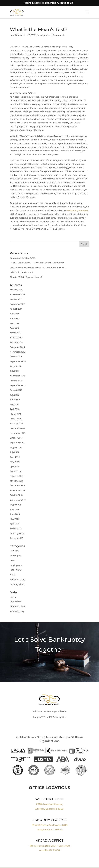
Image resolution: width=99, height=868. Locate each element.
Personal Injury (17, 579)
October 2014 (16, 438)
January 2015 (16, 423)
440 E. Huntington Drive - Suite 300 (50, 846)
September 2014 (18, 443)
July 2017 (14, 314)
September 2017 (18, 304)
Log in (13, 597)
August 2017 (16, 309)
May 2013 (14, 519)
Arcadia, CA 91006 (49, 850)
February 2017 (17, 338)
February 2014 (17, 476)
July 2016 (14, 371)
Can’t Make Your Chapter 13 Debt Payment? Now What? (37, 263)
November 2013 (17, 490)
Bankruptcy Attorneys (77, 210)
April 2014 (15, 467)
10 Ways (14, 551)
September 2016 (18, 361)
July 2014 (14, 452)
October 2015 (16, 380)
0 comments (59, 35)
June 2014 (15, 457)
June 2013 (15, 514)
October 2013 (16, 495)
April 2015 (15, 409)
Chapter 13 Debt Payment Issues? (26, 277)
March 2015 (16, 414)
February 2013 (17, 533)
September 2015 (18, 385)
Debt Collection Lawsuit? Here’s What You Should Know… (38, 268)
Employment (16, 565)
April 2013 (15, 524)
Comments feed (18, 606)
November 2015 (17, 376)
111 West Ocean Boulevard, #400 (50, 825)
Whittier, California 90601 (49, 809)
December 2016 (17, 347)
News (12, 575)
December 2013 (17, 486)
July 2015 (14, 395)
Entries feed (16, 602)
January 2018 (16, 290)
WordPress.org (17, 611)
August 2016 (16, 366)
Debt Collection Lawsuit (21, 272)
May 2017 (14, 323)
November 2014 (17, 433)
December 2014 (17, 428)
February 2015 (17, 419)
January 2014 (16, 481)
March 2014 (16, 471)
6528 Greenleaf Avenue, (49, 804)
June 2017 (15, 318)
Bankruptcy (16, 556)
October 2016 (16, 357)
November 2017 (17, 295)
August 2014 (16, 447)
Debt (12, 560)
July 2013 (14, 510)
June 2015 (15, 400)
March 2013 (16, 529)
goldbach (17, 35)
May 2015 (14, 404)
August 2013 (16, 505)
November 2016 (17, 352)
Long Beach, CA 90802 (50, 829)
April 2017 (15, 328)
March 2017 (15, 333)
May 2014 (14, 462)
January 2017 (16, 342)
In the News (16, 570)
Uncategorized (44, 35)
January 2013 (16, 538)
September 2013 (18, 500)
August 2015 (16, 390)
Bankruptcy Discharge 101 (23, 258)
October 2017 (16, 299)
